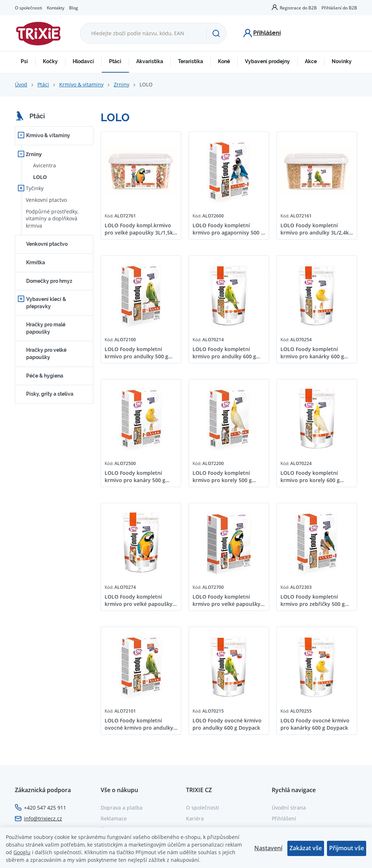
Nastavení (268, 848)
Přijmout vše (347, 848)
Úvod (21, 84)
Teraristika (191, 61)
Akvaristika (150, 61)
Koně (224, 61)
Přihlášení (284, 818)
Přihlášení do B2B (339, 8)
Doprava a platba (122, 808)
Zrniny (122, 84)
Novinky (342, 61)
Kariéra (195, 818)
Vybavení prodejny (267, 61)
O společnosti (29, 8)
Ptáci (115, 61)
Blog (74, 8)
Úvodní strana (289, 808)
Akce (311, 61)
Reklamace (114, 818)
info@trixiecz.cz (43, 818)
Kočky (50, 61)
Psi (24, 61)
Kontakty (56, 8)
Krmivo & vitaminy (81, 84)
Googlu (22, 852)
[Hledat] (216, 33)
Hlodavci (83, 61)
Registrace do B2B (298, 8)
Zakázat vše (306, 848)
